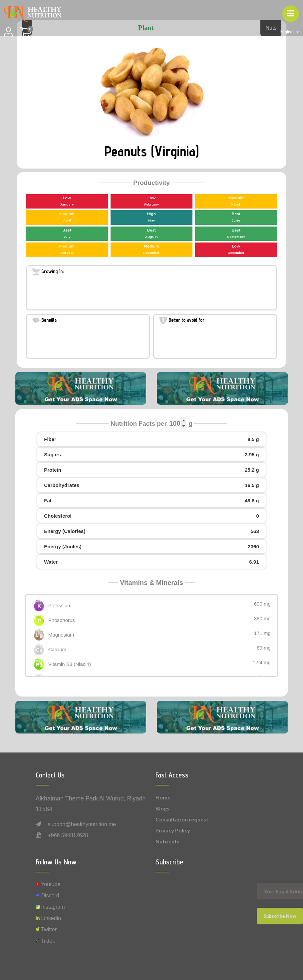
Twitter (46, 930)
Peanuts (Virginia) (151, 151)
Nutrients (167, 841)
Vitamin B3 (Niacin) (70, 664)
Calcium (57, 649)
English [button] (288, 32)
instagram (50, 907)
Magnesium (61, 635)
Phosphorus (62, 620)
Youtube (48, 884)
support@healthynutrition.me (82, 824)
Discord (47, 896)
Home (163, 797)
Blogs (162, 808)
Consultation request (182, 819)
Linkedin (48, 918)
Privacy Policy (173, 830)
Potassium (60, 605)
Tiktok (45, 941)
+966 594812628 (68, 835)
